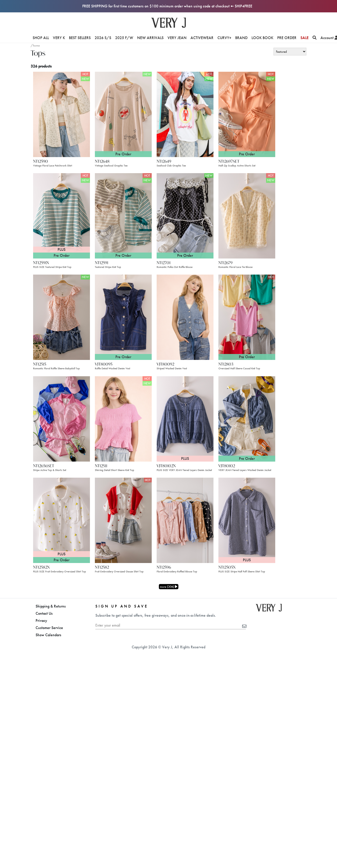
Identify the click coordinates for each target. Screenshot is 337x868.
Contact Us (44, 613)
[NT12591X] (62, 215)
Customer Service (49, 628)
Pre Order (287, 38)
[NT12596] (185, 520)
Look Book (262, 38)
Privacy (41, 621)
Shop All (41, 38)
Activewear (202, 38)
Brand (241, 38)
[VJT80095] (123, 317)
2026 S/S (103, 38)
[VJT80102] (247, 418)
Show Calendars (48, 635)
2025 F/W (124, 38)
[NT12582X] (62, 520)
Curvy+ (224, 38)
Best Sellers (80, 38)
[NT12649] (185, 114)
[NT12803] (247, 317)
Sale (305, 38)
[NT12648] (123, 114)
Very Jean (177, 38)
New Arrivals (150, 38)
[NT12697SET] (247, 114)
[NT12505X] (247, 520)
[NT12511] (123, 418)
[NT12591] (123, 215)
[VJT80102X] (185, 418)
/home (35, 45)
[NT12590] (62, 114)
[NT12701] (185, 215)
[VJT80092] (185, 317)
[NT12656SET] (62, 418)
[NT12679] (247, 215)
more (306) (169, 587)
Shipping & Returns (51, 606)
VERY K (59, 38)
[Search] (315, 38)
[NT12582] (123, 520)
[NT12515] (62, 317)
